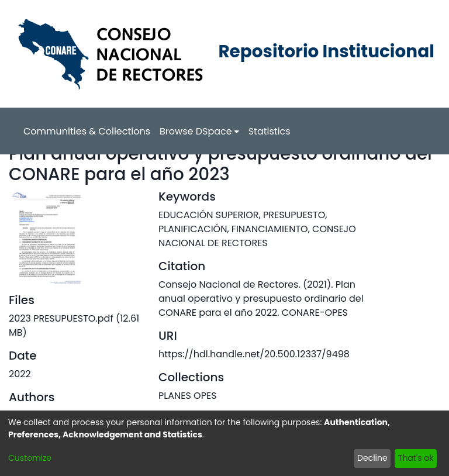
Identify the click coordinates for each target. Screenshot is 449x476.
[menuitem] (199, 132)
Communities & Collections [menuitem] (87, 131)
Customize (30, 458)
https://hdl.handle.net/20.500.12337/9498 (254, 354)
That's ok (416, 458)
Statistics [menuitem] (270, 131)
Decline (372, 458)
